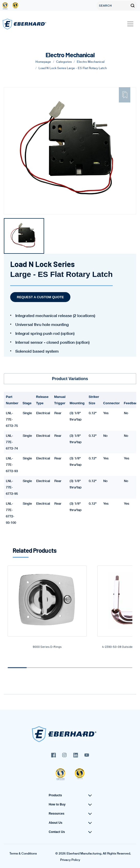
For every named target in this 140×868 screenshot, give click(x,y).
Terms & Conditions (23, 854)
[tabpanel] (24, 236)
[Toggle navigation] (130, 24)
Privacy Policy (70, 860)
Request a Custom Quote (40, 297)
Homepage (43, 62)
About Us (55, 823)
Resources (56, 814)
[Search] (112, 6)
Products (55, 795)
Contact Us (57, 832)
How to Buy (57, 804)
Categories (64, 62)
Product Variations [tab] (70, 379)
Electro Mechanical (91, 62)
